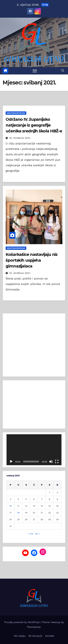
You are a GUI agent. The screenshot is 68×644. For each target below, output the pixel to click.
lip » (37, 534)
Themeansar (34, 627)
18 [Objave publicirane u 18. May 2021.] (18, 513)
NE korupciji (35, 636)
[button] (63, 71)
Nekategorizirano (16, 113)
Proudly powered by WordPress (22, 622)
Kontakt (50, 636)
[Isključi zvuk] (51, 462)
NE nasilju (20, 636)
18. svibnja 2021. (20, 138)
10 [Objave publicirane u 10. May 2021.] (11, 506)
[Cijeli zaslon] (57, 462)
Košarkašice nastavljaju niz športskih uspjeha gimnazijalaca (32, 260)
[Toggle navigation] (35, 71)
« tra (31, 534)
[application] (34, 450)
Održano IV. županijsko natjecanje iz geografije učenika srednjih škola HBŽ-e (34, 125)
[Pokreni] (11, 462)
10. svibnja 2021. (20, 273)
